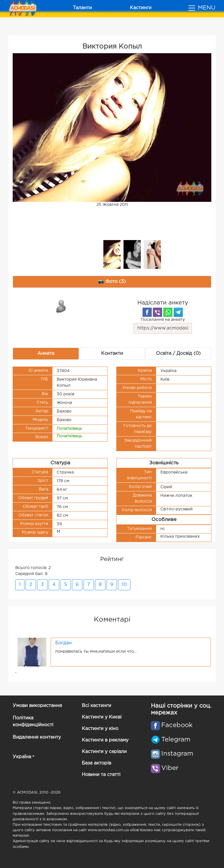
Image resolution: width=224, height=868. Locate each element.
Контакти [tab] (112, 353)
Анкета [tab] (46, 353)
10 (124, 585)
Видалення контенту (37, 737)
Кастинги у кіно (100, 729)
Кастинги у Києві (102, 717)
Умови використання (37, 706)
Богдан (63, 643)
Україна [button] (22, 757)
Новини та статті (101, 775)
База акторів (96, 763)
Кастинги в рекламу (105, 740)
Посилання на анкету (163, 326)
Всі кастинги (96, 706)
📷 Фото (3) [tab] (112, 282)
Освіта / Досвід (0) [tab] (178, 353)
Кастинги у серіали (104, 752)
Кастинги (141, 8)
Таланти (82, 8)
